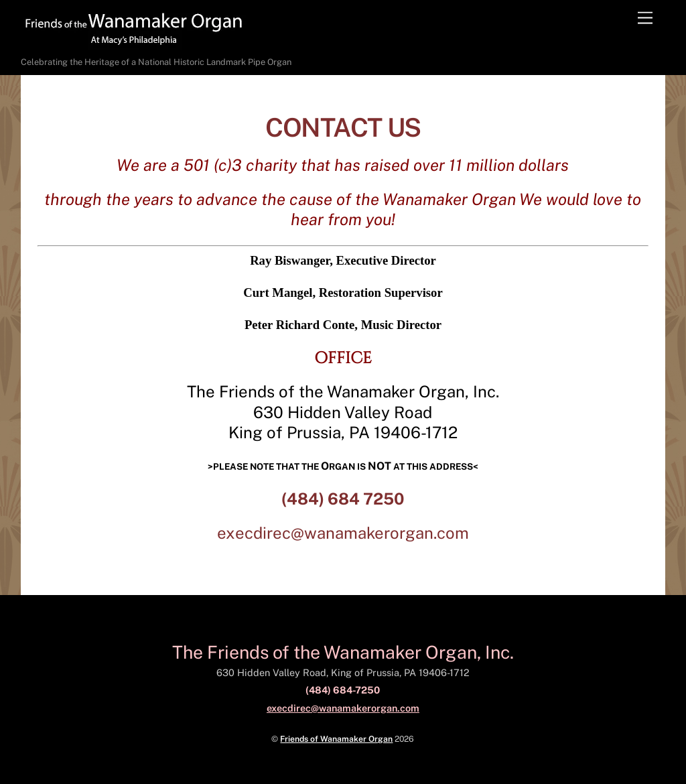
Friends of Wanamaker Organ (336, 739)
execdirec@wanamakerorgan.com (343, 533)
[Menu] (645, 18)
